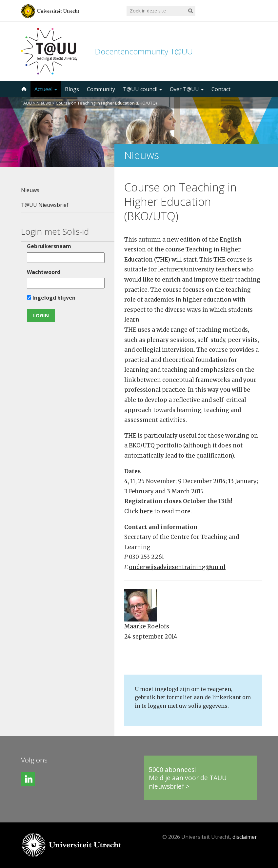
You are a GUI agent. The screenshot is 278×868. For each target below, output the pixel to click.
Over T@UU (187, 89)
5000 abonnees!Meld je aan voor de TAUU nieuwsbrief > (188, 778)
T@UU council (142, 89)
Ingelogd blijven (51, 298)
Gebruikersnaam (49, 246)
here (146, 511)
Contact (221, 89)
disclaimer (245, 837)
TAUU (26, 103)
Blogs (72, 89)
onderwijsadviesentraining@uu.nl (177, 567)
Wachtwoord (44, 272)
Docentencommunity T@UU (144, 51)
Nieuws (44, 103)
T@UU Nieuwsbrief (45, 205)
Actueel (46, 89)
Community (101, 89)
